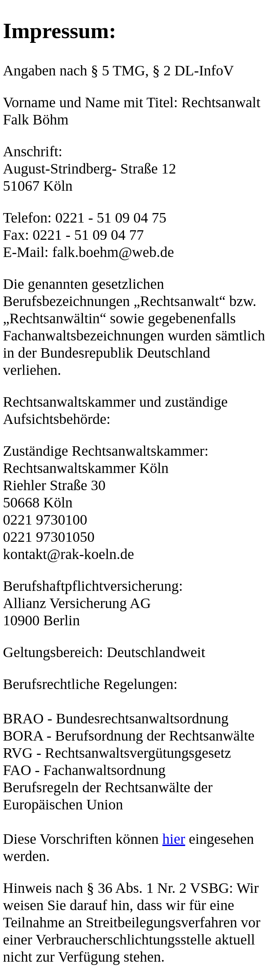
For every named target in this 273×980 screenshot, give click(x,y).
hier (174, 839)
